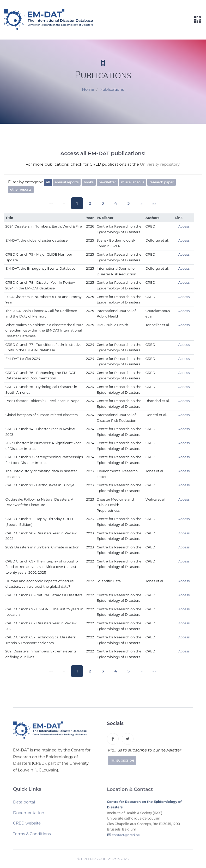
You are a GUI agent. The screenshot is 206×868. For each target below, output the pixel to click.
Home (88, 90)
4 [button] (114, 203)
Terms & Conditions (32, 835)
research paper (162, 182)
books (89, 182)
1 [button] (79, 203)
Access (184, 226)
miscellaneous (133, 182)
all (48, 182)
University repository (160, 164)
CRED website (27, 825)
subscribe (123, 762)
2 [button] (91, 203)
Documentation (29, 814)
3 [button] (103, 203)
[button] (138, 203)
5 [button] (126, 203)
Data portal (24, 804)
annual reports (67, 182)
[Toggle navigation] (197, 20)
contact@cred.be (126, 837)
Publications (112, 90)
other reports (21, 189)
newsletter (107, 182)
